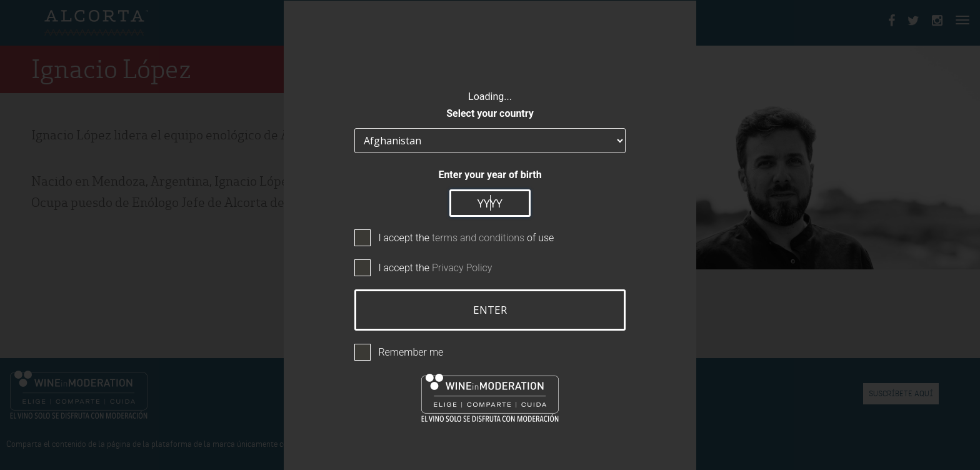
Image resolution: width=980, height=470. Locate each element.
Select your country (490, 113)
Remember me (411, 352)
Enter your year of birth (490, 175)
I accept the (435, 268)
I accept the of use (466, 238)
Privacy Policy (462, 268)
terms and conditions (478, 238)
